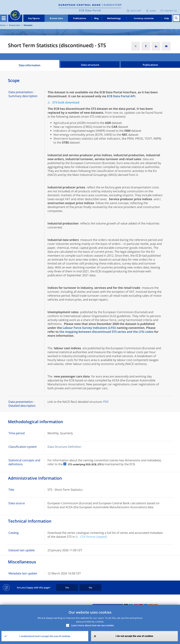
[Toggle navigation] (4, 18)
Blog (96, 18)
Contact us (170, 11)
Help (167, 18)
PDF (106, 402)
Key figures (34, 18)
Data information (30, 65)
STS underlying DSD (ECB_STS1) (86, 464)
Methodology (114, 18)
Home (3, 25)
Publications (80, 18)
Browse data (56, 18)
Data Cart (136, 11)
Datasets (28, 25)
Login (153, 11)
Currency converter (144, 18)
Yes (67, 588)
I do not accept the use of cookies (134, 636)
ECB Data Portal (90, 10)
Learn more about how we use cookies (92, 625)
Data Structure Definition (64, 447)
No (91, 588)
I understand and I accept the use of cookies (45, 636)
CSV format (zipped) (94, 537)
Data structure (90, 65)
